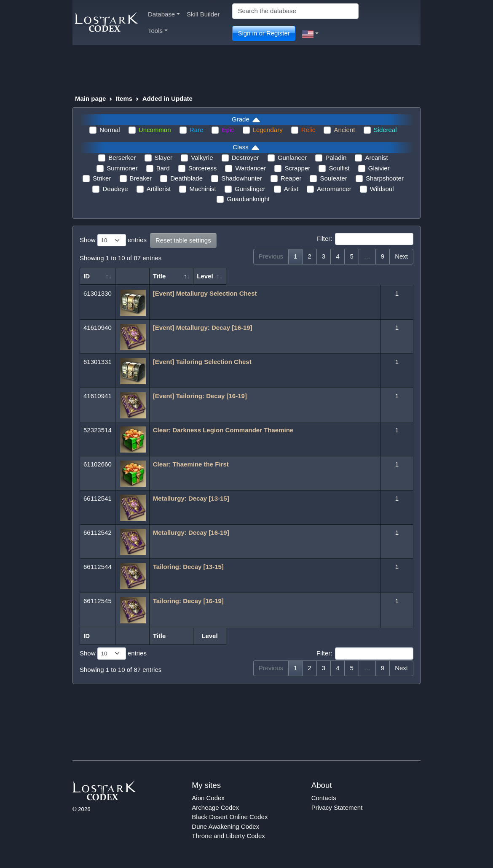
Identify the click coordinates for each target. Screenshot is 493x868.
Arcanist (376, 158)
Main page (90, 98)
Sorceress (203, 168)
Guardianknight (248, 199)
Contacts (324, 798)
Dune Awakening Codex (225, 826)
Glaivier (379, 168)
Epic (228, 130)
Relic (308, 130)
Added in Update (167, 98)
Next (401, 256)
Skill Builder (203, 14)
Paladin (336, 158)
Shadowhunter (242, 178)
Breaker (141, 178)
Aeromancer (334, 189)
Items (124, 98)
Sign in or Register (264, 33)
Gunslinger (250, 189)
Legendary (268, 130)
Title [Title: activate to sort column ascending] (159, 276)
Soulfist (339, 168)
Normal (110, 130)
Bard (163, 168)
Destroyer (245, 158)
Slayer (164, 158)
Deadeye (115, 189)
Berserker (122, 158)
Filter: (365, 239)
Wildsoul (382, 189)
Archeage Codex (215, 807)
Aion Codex (208, 798)
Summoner (122, 168)
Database (164, 14)
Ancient (344, 130)
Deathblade (186, 178)
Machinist (202, 189)
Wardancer (251, 168)
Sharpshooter (385, 178)
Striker (102, 178)
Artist (291, 189)
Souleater (333, 178)
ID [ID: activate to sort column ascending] (87, 276)
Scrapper (297, 168)
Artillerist (159, 189)
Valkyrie (202, 158)
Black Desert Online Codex (230, 817)
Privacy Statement (337, 807)
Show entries (113, 240)
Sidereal (385, 130)
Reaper (291, 178)
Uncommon (155, 130)
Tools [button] (158, 31)
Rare (197, 130)
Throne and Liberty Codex (228, 836)
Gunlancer (292, 158)
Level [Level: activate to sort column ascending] (392, 276)
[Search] (295, 11)
